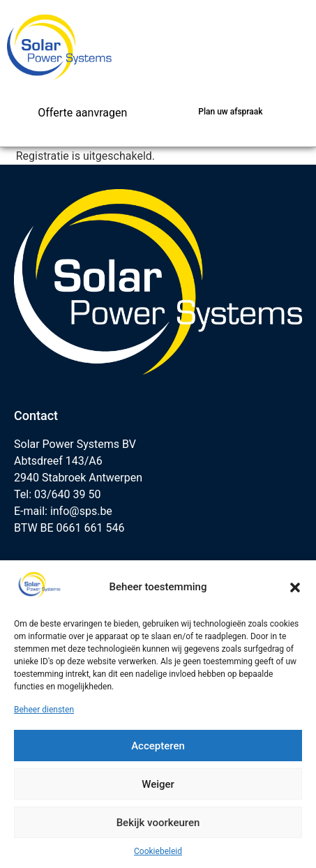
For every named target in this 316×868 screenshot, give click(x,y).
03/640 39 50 (67, 494)
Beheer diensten (44, 710)
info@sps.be (81, 511)
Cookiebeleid (158, 851)
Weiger (158, 784)
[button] (295, 588)
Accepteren (158, 746)
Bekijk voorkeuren (158, 823)
